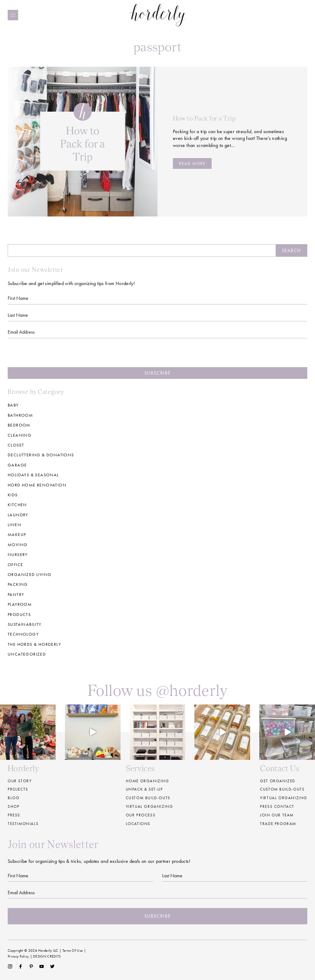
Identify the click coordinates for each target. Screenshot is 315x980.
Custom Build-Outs (282, 789)
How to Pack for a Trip (204, 118)
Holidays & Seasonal (33, 475)
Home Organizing (148, 781)
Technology (23, 634)
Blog (14, 798)
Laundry (18, 515)
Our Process (141, 815)
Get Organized (278, 781)
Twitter (52, 966)
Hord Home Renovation (37, 485)
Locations (138, 824)
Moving (18, 545)
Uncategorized (27, 654)
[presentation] (157, 355)
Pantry (16, 594)
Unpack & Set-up (144, 789)
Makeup (17, 534)
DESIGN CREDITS (47, 956)
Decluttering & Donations (41, 455)
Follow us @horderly (157, 690)
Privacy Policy (18, 956)
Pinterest (31, 966)
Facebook (20, 966)
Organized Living (30, 574)
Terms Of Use (73, 950)
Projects (18, 789)
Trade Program (278, 824)
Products (19, 614)
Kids (13, 495)
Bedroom (19, 425)
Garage (17, 465)
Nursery (18, 554)
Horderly (158, 15)
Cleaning (20, 435)
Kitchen (17, 505)
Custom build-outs (148, 798)
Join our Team (277, 815)
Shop (14, 806)
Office (15, 565)
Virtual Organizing (150, 806)
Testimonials (23, 824)
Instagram (10, 966)
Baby (13, 405)
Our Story (20, 781)
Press (14, 815)
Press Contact (277, 806)
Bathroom (20, 415)
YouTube (42, 966)
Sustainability (25, 624)
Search (291, 250)
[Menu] (13, 15)
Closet (16, 445)
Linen (14, 525)
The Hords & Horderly (34, 644)
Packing (18, 584)
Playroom (20, 604)
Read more (192, 163)
